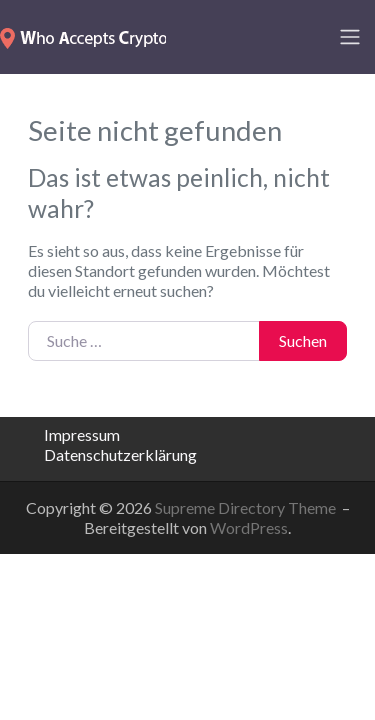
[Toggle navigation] (350, 37)
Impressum (82, 434)
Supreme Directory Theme (247, 507)
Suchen (303, 340)
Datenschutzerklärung (120, 454)
